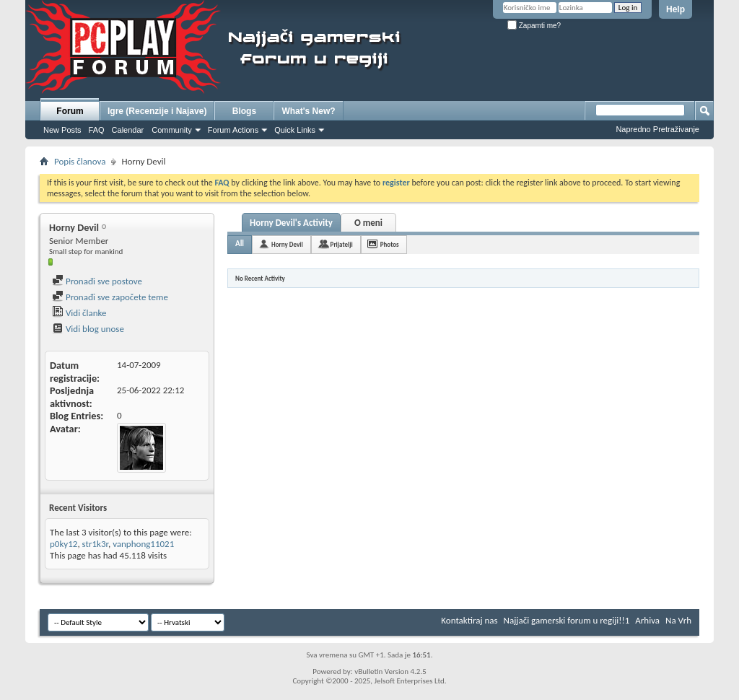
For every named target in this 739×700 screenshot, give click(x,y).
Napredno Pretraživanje (657, 129)
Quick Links (295, 130)
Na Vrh (678, 620)
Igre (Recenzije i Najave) (157, 111)
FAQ (97, 130)
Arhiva (647, 620)
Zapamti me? (534, 26)
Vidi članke (79, 313)
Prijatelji (342, 244)
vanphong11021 (143, 544)
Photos (390, 244)
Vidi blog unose (88, 329)
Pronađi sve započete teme (110, 297)
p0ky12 (64, 544)
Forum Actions (233, 130)
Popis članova (80, 161)
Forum (70, 111)
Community (172, 130)
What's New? (308, 111)
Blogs (244, 111)
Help (675, 9)
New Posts (62, 130)
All (240, 244)
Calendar (128, 130)
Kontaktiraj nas (469, 620)
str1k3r (95, 544)
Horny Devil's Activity (291, 223)
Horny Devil (287, 244)
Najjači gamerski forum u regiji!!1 (567, 620)
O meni (368, 223)
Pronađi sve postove (97, 281)
